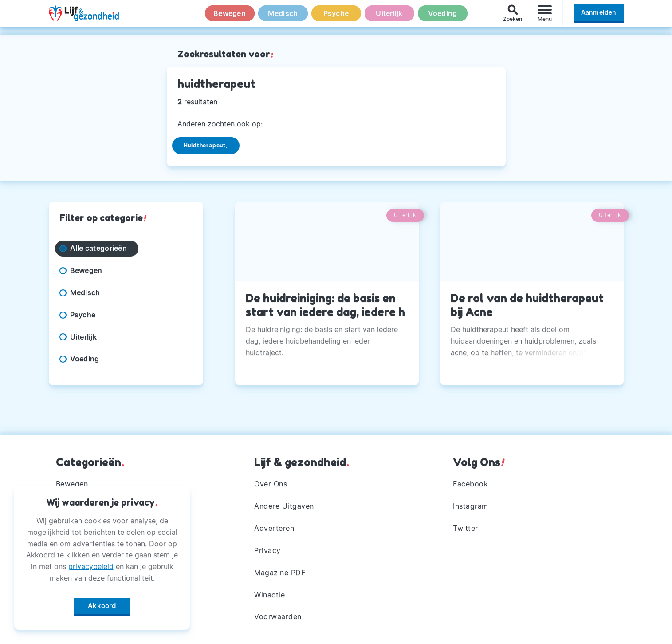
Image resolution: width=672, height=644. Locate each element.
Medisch (283, 17)
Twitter (466, 528)
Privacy (267, 550)
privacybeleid (91, 564)
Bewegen (230, 17)
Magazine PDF (280, 573)
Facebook (470, 484)
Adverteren (274, 528)
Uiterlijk (389, 17)
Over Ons (271, 484)
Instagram (471, 506)
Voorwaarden (278, 616)
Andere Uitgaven (284, 506)
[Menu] (545, 17)
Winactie (269, 595)
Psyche (336, 17)
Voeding (443, 17)
